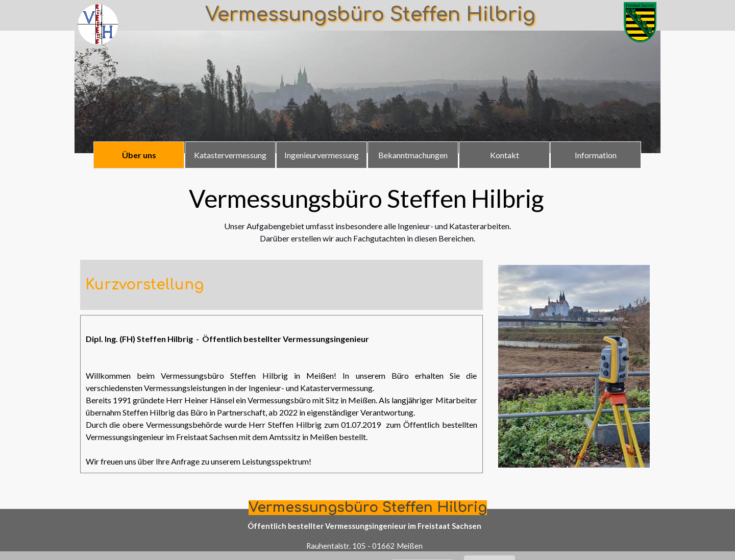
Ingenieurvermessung (322, 155)
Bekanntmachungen (413, 155)
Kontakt (505, 155)
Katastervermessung (230, 155)
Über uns (139, 155)
